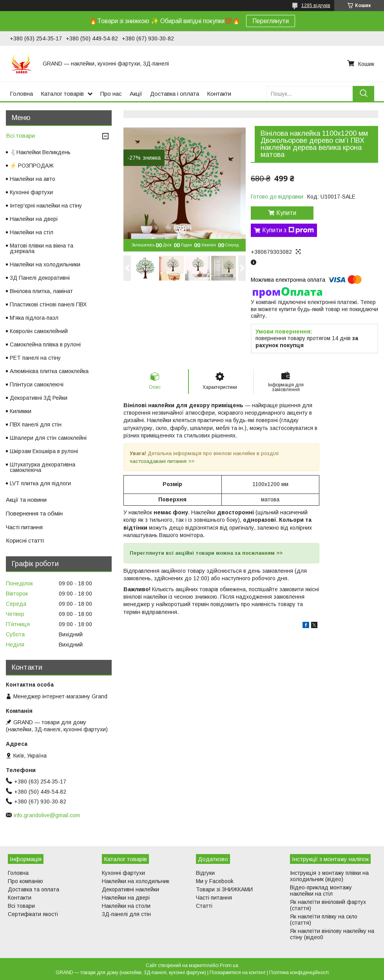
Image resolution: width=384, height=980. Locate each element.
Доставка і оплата (175, 94)
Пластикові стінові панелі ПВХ (48, 304)
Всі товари (20, 136)
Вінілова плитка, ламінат (41, 291)
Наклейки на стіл (32, 232)
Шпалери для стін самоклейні (48, 438)
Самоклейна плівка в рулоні (45, 344)
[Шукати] (363, 94)
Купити (286, 213)
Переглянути (271, 21)
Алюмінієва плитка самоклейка (49, 371)
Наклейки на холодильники (45, 264)
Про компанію (25, 881)
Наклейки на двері (34, 219)
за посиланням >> (259, 553)
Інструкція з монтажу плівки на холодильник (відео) (329, 876)
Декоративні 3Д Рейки (39, 398)
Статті (204, 906)
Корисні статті (25, 540)
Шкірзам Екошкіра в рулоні (44, 451)
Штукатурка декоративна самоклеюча (43, 467)
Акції (136, 94)
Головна (21, 94)
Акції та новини (26, 500)
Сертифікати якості (33, 914)
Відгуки (205, 873)
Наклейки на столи (126, 906)
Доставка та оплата (34, 889)
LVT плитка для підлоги (40, 483)
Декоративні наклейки (130, 889)
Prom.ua (229, 965)
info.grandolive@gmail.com (47, 815)
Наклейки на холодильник (136, 881)
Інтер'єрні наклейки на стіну (46, 206)
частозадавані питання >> (162, 461)
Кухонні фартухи (31, 192)
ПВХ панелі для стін (36, 424)
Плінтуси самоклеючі (37, 384)
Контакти (219, 94)
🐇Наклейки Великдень (40, 152)
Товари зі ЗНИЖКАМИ (224, 889)
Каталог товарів (62, 94)
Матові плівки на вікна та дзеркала (42, 248)
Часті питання (24, 527)
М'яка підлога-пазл (34, 318)
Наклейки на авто (33, 179)
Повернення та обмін (34, 513)
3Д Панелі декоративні (40, 278)
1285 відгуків (316, 5)
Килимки (21, 411)
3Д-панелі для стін (126, 914)
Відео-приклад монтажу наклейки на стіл (321, 891)
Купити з (288, 230)
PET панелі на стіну (35, 358)
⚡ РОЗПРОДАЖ (32, 166)
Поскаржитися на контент (238, 973)
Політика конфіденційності (299, 973)
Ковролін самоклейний (39, 331)
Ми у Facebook (215, 881)
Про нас (111, 94)
